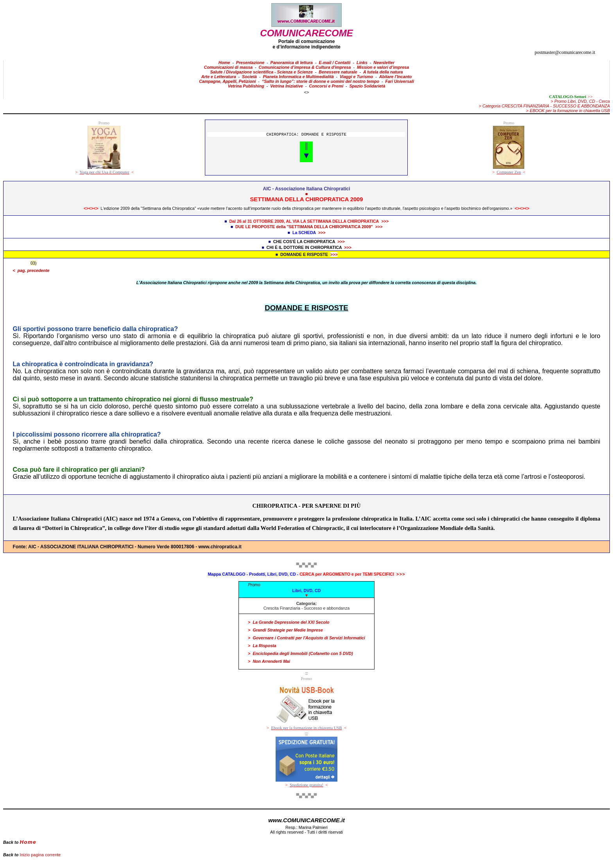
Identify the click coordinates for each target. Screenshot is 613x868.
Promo (254, 585)
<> (306, 92)
